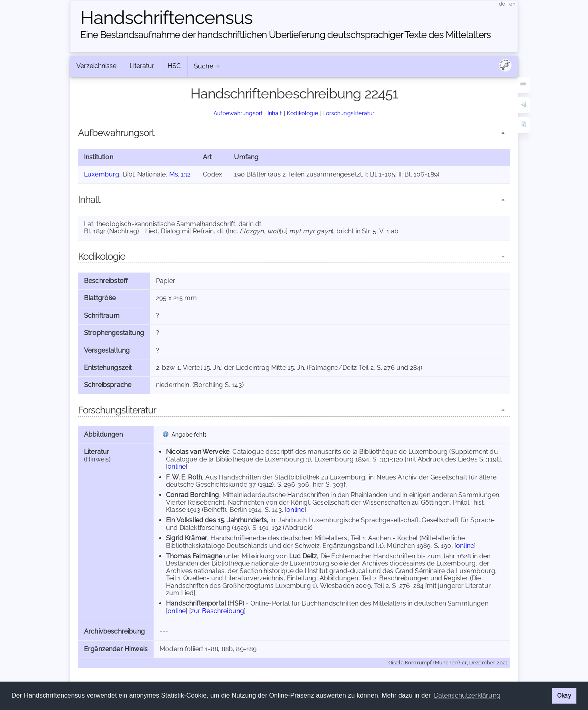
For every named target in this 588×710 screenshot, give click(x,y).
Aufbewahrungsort (238, 113)
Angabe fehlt (189, 434)
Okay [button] (564, 695)
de (502, 4)
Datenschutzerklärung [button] (467, 695)
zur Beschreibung (218, 611)
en (512, 4)
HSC (174, 66)
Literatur (142, 66)
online (177, 466)
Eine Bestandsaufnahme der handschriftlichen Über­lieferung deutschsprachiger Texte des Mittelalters (286, 35)
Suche (204, 66)
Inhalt (275, 113)
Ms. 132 (180, 174)
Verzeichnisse (96, 66)
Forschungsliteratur (348, 113)
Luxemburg (102, 174)
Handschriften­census (166, 18)
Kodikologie (302, 113)
